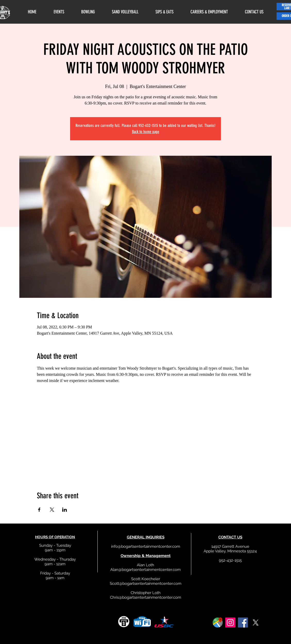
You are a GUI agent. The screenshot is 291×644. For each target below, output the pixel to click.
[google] (218, 623)
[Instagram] (230, 623)
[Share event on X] (52, 510)
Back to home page (146, 132)
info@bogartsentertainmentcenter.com (146, 546)
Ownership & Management (146, 556)
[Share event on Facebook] (39, 510)
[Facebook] (243, 623)
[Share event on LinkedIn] (65, 510)
